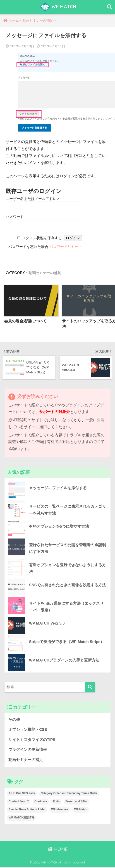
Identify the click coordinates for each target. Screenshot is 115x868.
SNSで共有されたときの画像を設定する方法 (67, 585)
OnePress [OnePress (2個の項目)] (41, 802)
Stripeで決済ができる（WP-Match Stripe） (67, 642)
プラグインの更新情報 (28, 751)
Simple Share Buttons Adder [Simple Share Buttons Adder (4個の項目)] (27, 810)
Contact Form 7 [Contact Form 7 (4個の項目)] (19, 802)
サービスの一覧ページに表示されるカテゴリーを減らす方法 (67, 510)
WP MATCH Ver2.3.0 (47, 624)
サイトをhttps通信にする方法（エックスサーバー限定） (66, 607)
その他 (14, 720)
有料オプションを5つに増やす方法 (59, 527)
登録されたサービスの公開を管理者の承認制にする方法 (67, 549)
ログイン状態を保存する (42, 238)
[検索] (90, 688)
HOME (58, 850)
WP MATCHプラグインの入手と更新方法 (64, 661)
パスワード (15, 217)
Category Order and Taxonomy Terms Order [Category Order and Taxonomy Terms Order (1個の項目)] (69, 794)
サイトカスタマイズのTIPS (32, 740)
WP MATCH (58, 7)
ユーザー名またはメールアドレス (33, 199)
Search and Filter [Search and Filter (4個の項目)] (76, 802)
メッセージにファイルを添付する (58, 488)
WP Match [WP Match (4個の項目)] (81, 810)
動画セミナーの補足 (45, 273)
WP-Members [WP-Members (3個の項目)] (60, 810)
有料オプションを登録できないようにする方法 (67, 569)
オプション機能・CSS (28, 731)
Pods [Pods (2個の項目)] (56, 802)
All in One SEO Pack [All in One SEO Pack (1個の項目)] (22, 794)
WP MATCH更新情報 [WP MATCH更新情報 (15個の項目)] (21, 818)
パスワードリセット (66, 247)
